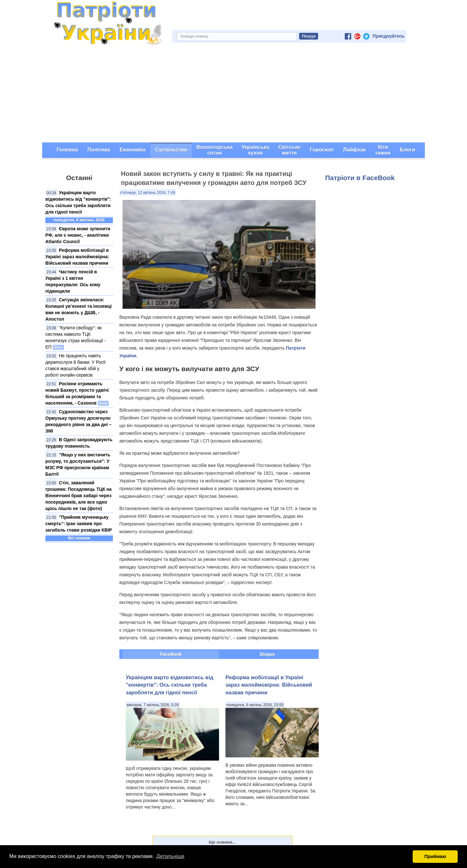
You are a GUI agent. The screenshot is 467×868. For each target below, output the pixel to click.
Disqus (267, 654)
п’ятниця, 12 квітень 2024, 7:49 (148, 193)
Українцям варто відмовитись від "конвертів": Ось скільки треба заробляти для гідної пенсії (169, 685)
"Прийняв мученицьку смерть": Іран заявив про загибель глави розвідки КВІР (79, 524)
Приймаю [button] (435, 856)
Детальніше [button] (170, 856)
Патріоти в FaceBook (360, 178)
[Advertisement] (233, 94)
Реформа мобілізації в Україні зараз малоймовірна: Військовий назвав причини (77, 257)
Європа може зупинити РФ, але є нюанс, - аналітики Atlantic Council (78, 235)
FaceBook (171, 654)
